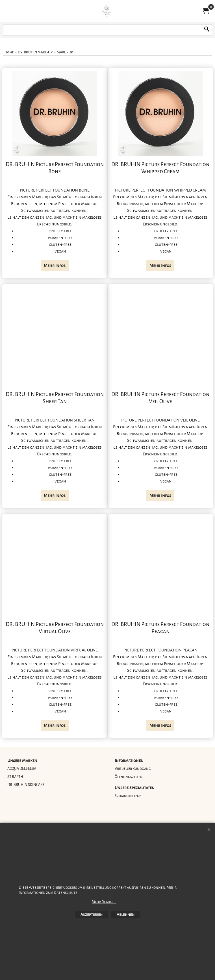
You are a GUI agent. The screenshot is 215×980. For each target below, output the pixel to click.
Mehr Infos (55, 266)
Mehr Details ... (104, 902)
